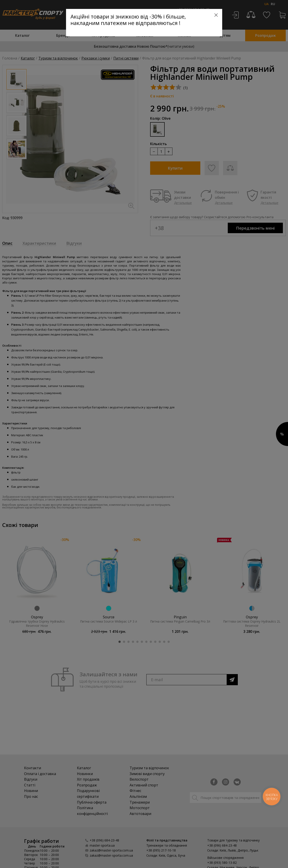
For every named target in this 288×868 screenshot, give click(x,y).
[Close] (216, 15)
